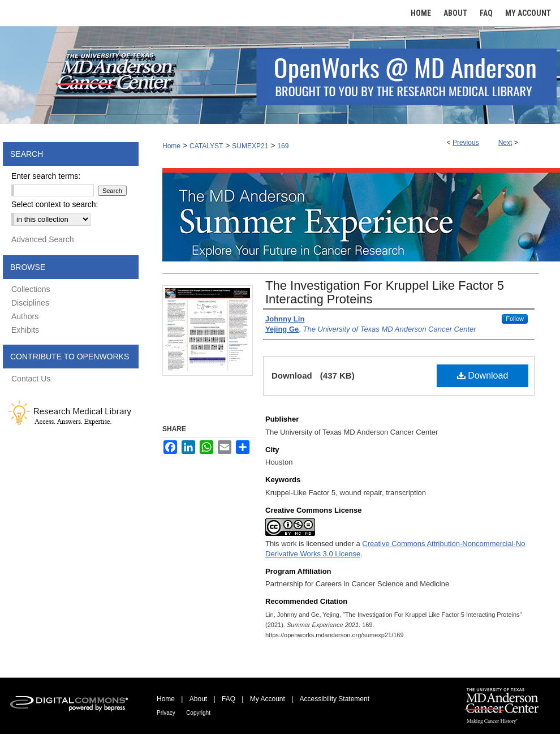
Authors (25, 316)
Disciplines (30, 303)
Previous (466, 143)
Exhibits (25, 330)
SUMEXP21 (250, 146)
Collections (31, 289)
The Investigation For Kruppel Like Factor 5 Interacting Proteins (385, 292)
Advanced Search (43, 239)
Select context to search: (55, 204)
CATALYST (206, 146)
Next (505, 143)
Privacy (166, 713)
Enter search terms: (46, 176)
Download (483, 375)
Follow (515, 319)
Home (171, 146)
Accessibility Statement (335, 699)
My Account (268, 699)
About (198, 699)
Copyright (198, 713)
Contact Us (31, 379)
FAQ (229, 699)
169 (283, 146)
